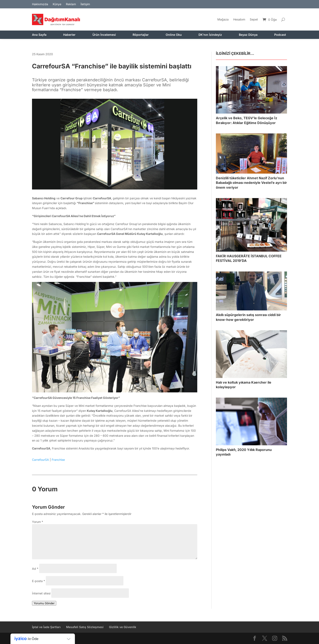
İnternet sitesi (41, 593)
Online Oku (174, 35)
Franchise (58, 460)
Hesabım (239, 19)
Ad (35, 569)
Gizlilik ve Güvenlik (123, 627)
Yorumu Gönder (44, 603)
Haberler (69, 35)
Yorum (38, 522)
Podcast (280, 35)
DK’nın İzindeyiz (210, 35)
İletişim (85, 4)
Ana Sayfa (39, 35)
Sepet (254, 19)
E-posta (38, 581)
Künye (57, 4)
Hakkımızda (40, 4)
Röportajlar (141, 35)
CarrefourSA (40, 460)
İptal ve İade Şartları (46, 627)
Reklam (71, 4)
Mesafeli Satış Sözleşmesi (85, 627)
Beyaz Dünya (248, 35)
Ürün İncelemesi (104, 35)
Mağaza (223, 19)
